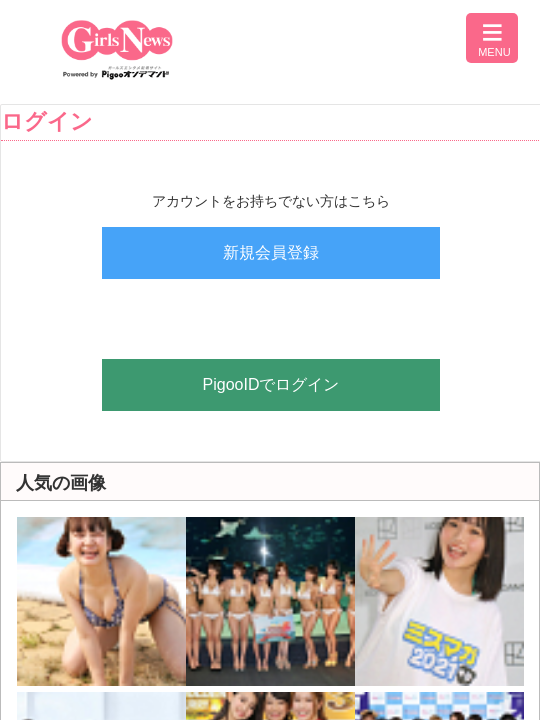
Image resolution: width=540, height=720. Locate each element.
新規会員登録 (271, 252)
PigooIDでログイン (271, 384)
